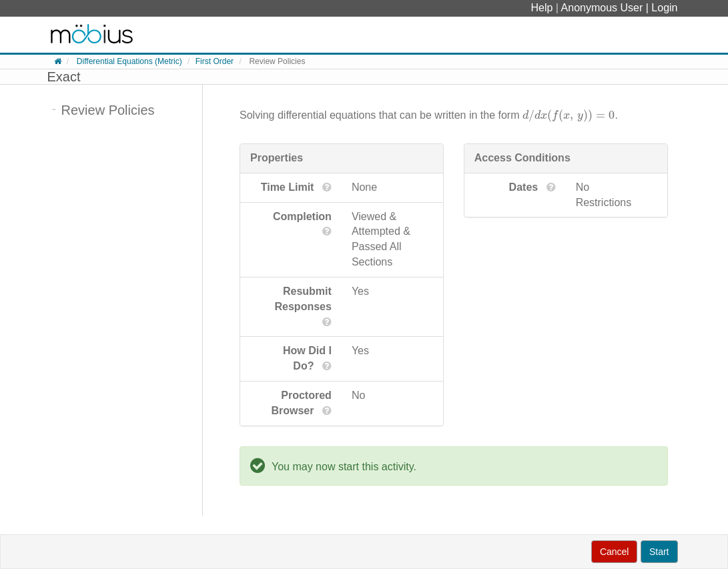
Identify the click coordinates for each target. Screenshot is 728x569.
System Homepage (92, 35)
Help (543, 8)
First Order (215, 61)
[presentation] (569, 115)
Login (664, 8)
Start (659, 552)
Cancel (615, 552)
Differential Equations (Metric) (129, 61)
